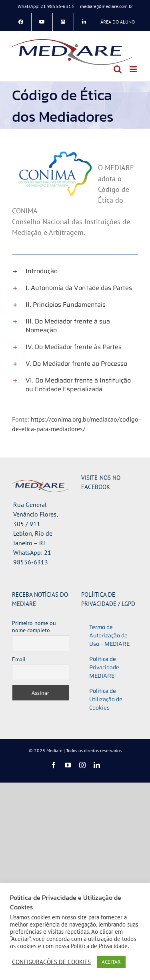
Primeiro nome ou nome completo (34, 627)
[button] (75, 271)
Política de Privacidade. (100, 946)
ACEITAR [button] (111, 962)
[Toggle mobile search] (118, 69)
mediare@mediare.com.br (106, 6)
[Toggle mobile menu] (134, 69)
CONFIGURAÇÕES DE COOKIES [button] (51, 962)
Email (19, 659)
